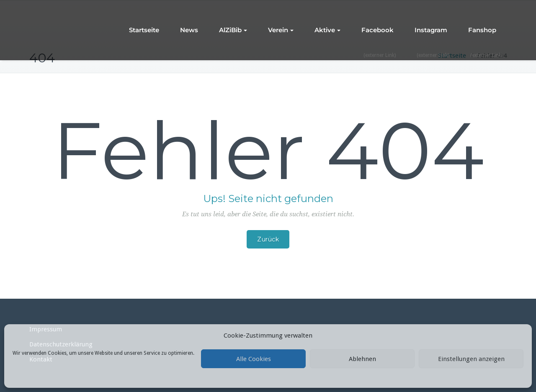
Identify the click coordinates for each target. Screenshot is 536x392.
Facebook (378, 30)
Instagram (431, 30)
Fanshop (482, 30)
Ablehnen (362, 359)
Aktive (327, 30)
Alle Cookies (254, 359)
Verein (281, 30)
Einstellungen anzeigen (471, 359)
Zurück (268, 239)
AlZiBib (233, 30)
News (189, 30)
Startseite (144, 30)
